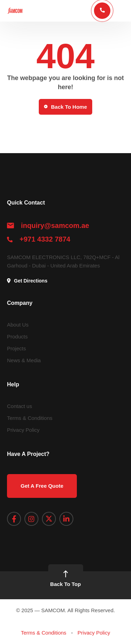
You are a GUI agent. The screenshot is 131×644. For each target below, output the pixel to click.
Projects (16, 348)
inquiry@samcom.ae (55, 226)
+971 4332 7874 (45, 239)
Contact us (20, 406)
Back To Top (66, 579)
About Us (18, 325)
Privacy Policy (23, 430)
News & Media (24, 360)
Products (17, 337)
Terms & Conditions (30, 418)
